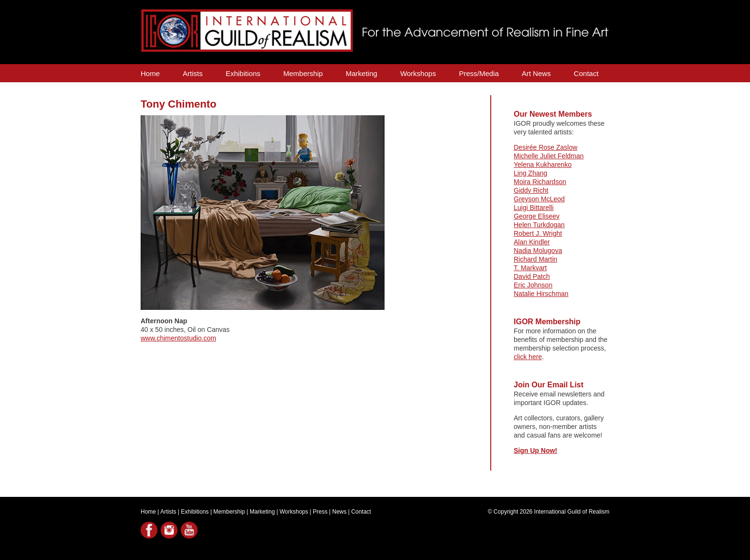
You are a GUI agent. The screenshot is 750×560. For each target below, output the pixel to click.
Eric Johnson (533, 285)
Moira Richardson (540, 182)
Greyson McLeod (539, 199)
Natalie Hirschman (541, 294)
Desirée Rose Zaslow (546, 147)
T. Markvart (530, 268)
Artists (193, 73)
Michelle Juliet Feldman (549, 156)
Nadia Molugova (538, 251)
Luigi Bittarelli (534, 208)
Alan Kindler (532, 242)
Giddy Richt (531, 190)
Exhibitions (243, 73)
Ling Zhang (530, 173)
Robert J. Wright (538, 233)
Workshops (418, 73)
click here (528, 357)
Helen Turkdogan (539, 225)
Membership (303, 73)
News (340, 512)
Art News (536, 73)
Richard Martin (535, 259)
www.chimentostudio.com (178, 338)
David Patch (532, 276)
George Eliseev (537, 216)
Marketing (362, 73)
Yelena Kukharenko (543, 165)
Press (320, 512)
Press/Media (479, 73)
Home (150, 73)
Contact (586, 73)
